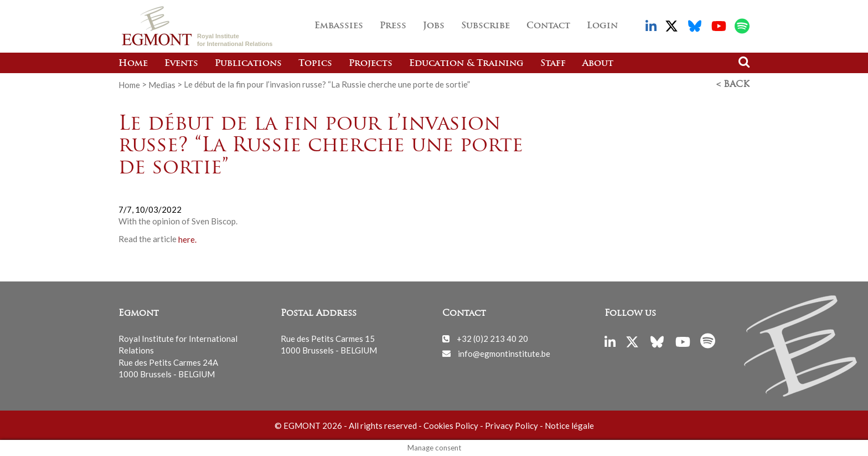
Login (602, 26)
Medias (162, 84)
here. (187, 239)
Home (133, 64)
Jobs (434, 26)
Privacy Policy (512, 426)
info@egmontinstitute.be (504, 353)
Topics (315, 64)
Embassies (339, 26)
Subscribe (485, 26)
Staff (553, 64)
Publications (248, 64)
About (598, 64)
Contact (548, 26)
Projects (371, 64)
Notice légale (569, 426)
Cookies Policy (451, 426)
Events (181, 64)
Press (393, 26)
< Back (733, 85)
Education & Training (466, 64)
